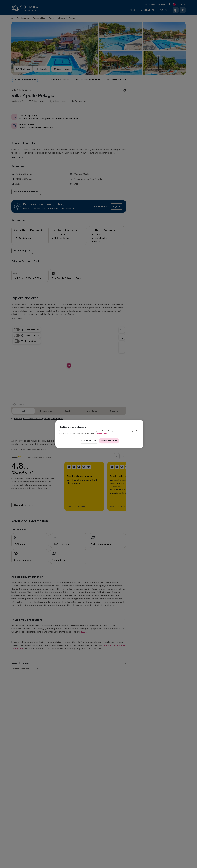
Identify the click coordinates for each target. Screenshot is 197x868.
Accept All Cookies (109, 440)
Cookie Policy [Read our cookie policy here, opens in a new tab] (102, 433)
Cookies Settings (89, 440)
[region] (99, 434)
